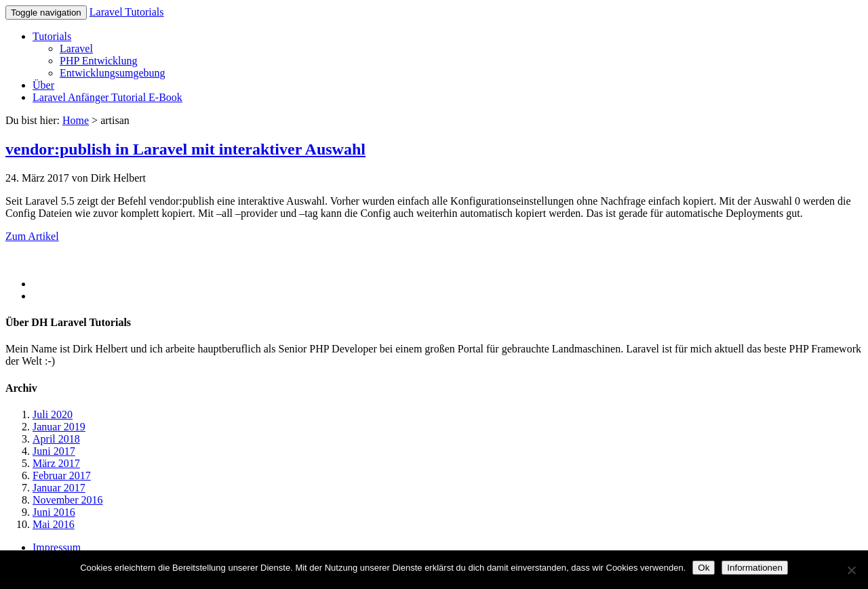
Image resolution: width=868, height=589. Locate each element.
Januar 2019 (59, 427)
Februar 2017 (62, 475)
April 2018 (56, 439)
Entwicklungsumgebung (113, 73)
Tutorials (52, 36)
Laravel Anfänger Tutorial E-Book (107, 97)
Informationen (755, 568)
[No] (851, 570)
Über (43, 85)
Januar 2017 (59, 488)
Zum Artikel (32, 236)
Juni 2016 (54, 512)
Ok (704, 568)
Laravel (76, 48)
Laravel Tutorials (127, 12)
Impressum (57, 547)
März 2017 (56, 463)
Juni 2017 (54, 451)
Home (76, 120)
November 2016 (68, 500)
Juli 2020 (53, 414)
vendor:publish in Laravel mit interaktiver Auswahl (185, 149)
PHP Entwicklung (99, 61)
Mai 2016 (54, 524)
